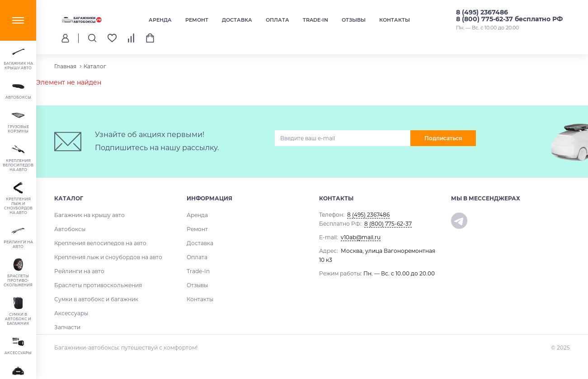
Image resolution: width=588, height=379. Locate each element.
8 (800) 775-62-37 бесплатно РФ (509, 19)
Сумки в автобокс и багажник (96, 299)
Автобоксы (70, 229)
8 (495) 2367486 (482, 12)
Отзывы (354, 20)
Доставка (237, 20)
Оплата (278, 20)
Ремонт (197, 20)
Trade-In (315, 20)
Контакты (395, 20)
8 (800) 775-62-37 (388, 224)
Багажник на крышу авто (89, 215)
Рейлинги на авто (79, 271)
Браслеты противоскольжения (98, 285)
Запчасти (67, 327)
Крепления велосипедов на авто (100, 243)
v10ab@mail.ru (361, 237)
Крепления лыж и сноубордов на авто (108, 257)
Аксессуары (71, 313)
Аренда (160, 20)
